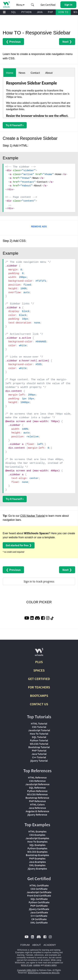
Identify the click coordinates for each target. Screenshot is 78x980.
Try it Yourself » (15, 125)
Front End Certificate (39, 896)
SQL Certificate (39, 899)
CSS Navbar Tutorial (33, 516)
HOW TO (63, 12)
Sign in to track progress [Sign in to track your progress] (39, 581)
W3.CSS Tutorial (39, 744)
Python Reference (37, 791)
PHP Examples (37, 858)
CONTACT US (39, 704)
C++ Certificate (39, 916)
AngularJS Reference (37, 811)
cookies (37, 965)
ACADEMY (50, 945)
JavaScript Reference (37, 784)
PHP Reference (37, 801)
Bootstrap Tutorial (39, 747)
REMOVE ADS (39, 226)
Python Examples (37, 848)
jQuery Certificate (39, 909)
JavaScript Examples (37, 838)
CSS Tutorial (39, 727)
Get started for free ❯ (19, 545)
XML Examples (37, 865)
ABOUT (37, 945)
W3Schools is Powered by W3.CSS (44, 973)
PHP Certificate (39, 906)
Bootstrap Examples (37, 855)
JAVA (40, 12)
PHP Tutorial (39, 750)
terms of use (27, 965)
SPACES (39, 670)
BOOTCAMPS (39, 696)
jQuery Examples (37, 869)
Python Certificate (39, 902)
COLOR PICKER (39, 602)
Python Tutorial (39, 740)
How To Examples (37, 842)
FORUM (25, 945)
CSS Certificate (39, 889)
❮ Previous (13, 42)
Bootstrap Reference (37, 798)
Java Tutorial (39, 754)
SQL (14, 12)
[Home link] (6, 4)
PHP (50, 12)
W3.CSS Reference (37, 794)
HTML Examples (37, 831)
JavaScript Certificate (39, 892)
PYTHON (26, 12)
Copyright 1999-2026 (27, 970)
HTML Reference (37, 777)
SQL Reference (37, 788)
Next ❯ (67, 42)
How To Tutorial (39, 734)
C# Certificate (39, 919)
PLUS (39, 662)
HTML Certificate (39, 885)
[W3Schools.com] (39, 653)
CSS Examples (37, 835)
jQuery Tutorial (39, 761)
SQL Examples (37, 845)
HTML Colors (37, 804)
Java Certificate (39, 912)
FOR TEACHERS (39, 687)
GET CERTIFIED (39, 679)
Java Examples (37, 862)
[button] (33, 5)
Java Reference (37, 808)
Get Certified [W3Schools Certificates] (48, 5)
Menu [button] (20, 5)
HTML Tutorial (39, 723)
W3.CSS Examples (37, 852)
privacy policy (50, 965)
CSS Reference (37, 781)
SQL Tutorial (39, 737)
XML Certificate (39, 922)
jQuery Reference (37, 815)
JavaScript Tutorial (39, 730)
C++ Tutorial (39, 757)
